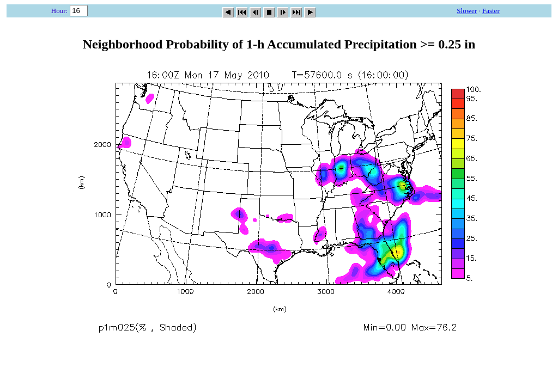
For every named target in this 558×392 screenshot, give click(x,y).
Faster (491, 11)
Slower (467, 11)
